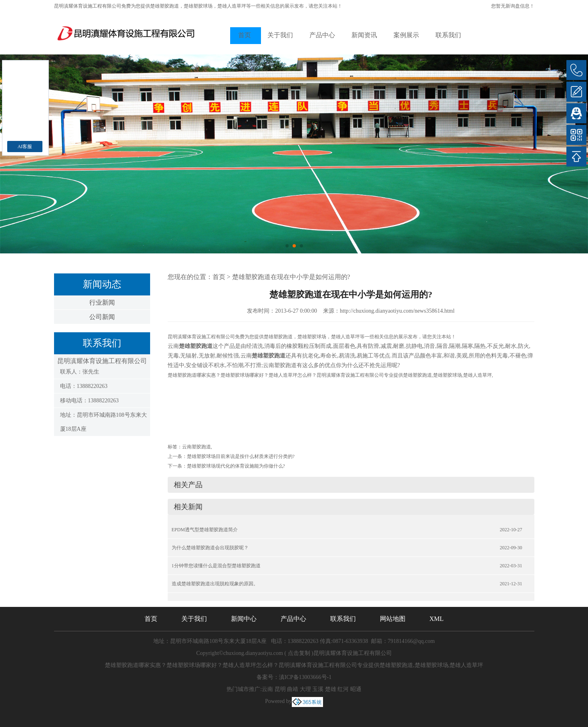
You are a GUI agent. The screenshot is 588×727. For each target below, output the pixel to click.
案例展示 (406, 35)
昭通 (356, 689)
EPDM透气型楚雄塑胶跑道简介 (205, 530)
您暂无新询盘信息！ (513, 6)
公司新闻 (102, 317)
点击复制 (299, 653)
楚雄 (331, 689)
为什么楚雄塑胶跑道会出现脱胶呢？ (210, 548)
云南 (267, 689)
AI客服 (25, 147)
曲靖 (293, 689)
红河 (343, 689)
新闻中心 (244, 619)
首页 (245, 35)
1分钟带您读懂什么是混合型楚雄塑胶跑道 (216, 566)
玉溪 (318, 689)
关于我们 (280, 35)
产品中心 (322, 35)
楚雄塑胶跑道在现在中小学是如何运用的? (291, 277)
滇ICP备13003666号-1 (305, 677)
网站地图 (393, 619)
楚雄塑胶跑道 (165, 6)
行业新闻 (102, 302)
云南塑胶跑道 (197, 447)
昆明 (280, 689)
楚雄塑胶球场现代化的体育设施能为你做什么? (236, 466)
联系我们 (448, 35)
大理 (305, 689)
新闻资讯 (364, 35)
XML (437, 619)
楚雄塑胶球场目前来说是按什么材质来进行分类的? (241, 456)
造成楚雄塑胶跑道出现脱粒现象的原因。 (215, 584)
